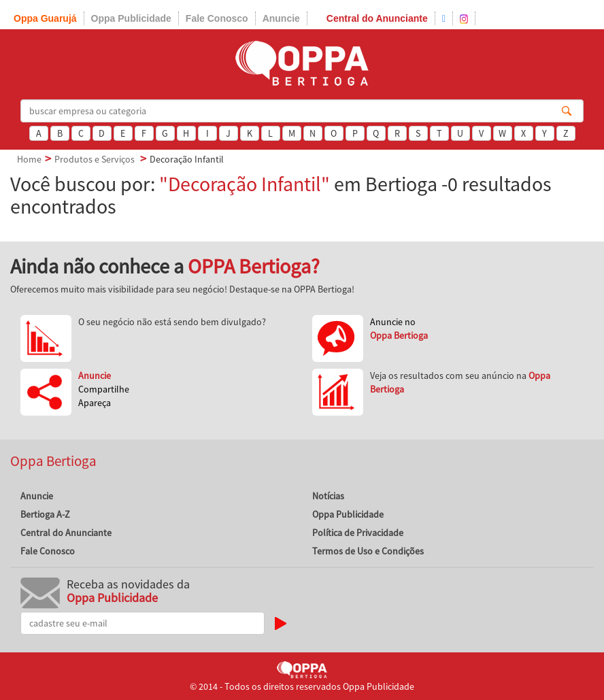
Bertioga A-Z (45, 514)
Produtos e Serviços (95, 159)
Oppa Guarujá (45, 18)
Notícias (328, 496)
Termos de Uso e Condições (368, 551)
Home (29, 159)
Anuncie (281, 18)
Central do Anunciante (377, 18)
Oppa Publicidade (131, 18)
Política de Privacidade (358, 533)
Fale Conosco (217, 18)
